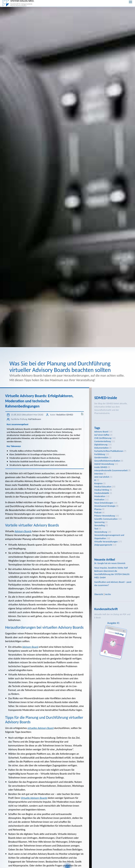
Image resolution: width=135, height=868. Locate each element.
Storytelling (100, 525)
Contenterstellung (103, 441)
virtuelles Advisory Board (41, 728)
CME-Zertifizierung (103, 438)
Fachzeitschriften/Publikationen (109, 451)
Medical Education (103, 487)
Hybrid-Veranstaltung (104, 464)
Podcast (98, 513)
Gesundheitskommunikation (107, 461)
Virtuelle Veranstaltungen (106, 542)
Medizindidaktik (102, 493)
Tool (96, 529)
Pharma (98, 509)
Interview (99, 474)
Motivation (99, 500)
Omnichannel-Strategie (105, 506)
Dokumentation (101, 448)
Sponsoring (99, 522)
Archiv (108, 594)
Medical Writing (102, 490)
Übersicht (99, 594)
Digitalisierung (101, 445)
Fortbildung (100, 454)
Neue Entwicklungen (104, 503)
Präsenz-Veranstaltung (105, 516)
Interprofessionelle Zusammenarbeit (111, 470)
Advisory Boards (23, 531)
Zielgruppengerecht (103, 545)
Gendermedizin (101, 458)
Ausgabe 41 (113, 623)
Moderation (100, 496)
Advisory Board (30, 647)
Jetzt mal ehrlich (102, 477)
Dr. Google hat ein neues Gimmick (110, 563)
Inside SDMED (101, 467)
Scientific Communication (106, 519)
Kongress (98, 483)
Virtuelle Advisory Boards (34, 798)
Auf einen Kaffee (102, 435)
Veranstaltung (101, 532)
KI (95, 480)
